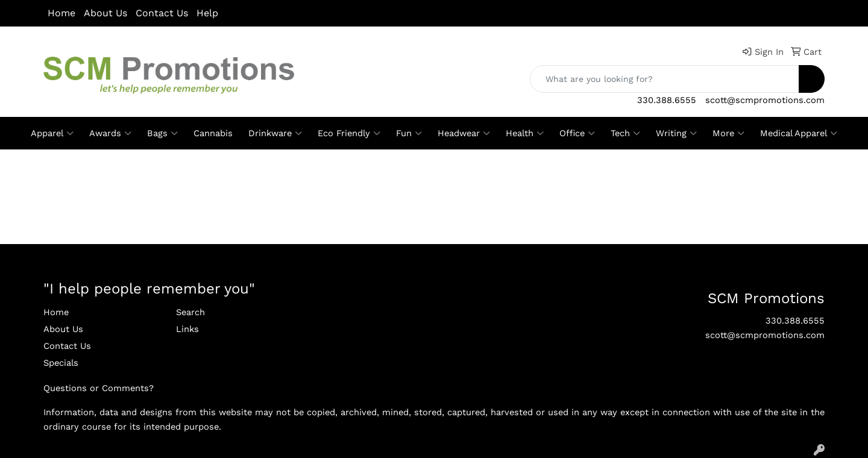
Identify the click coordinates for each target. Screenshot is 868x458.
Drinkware (275, 133)
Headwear (464, 133)
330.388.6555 (667, 100)
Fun (409, 133)
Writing (676, 133)
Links (187, 329)
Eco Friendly (349, 133)
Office (577, 133)
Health (525, 133)
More (728, 133)
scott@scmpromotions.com (765, 100)
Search (190, 312)
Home (61, 13)
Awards (110, 133)
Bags (162, 133)
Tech (625, 133)
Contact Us (162, 13)
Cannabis (213, 133)
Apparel (52, 133)
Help (207, 13)
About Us (105, 13)
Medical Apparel (799, 133)
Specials (61, 363)
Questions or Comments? (99, 388)
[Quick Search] (665, 79)
